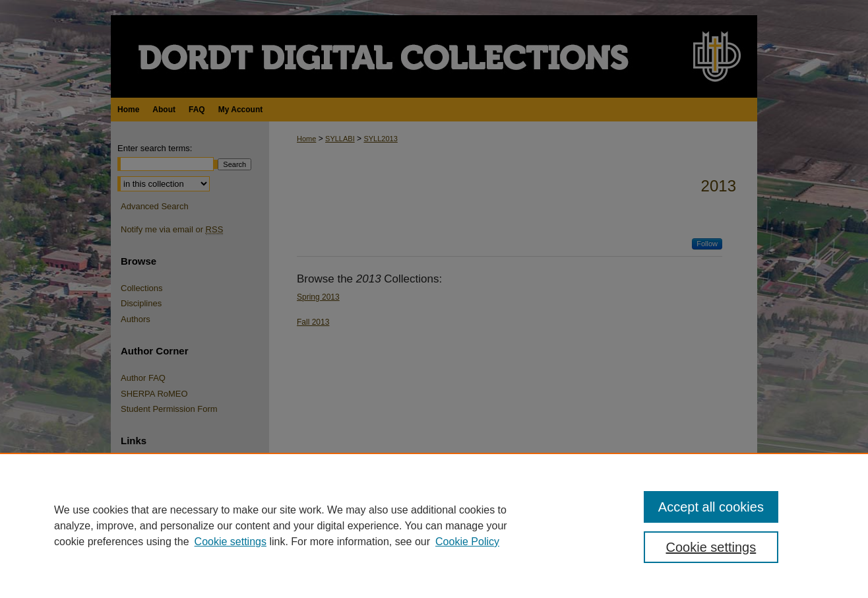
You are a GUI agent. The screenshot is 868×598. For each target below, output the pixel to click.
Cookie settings (231, 542)
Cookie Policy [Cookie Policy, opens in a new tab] (467, 542)
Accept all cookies (711, 507)
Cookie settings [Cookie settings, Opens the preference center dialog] (711, 547)
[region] (434, 525)
